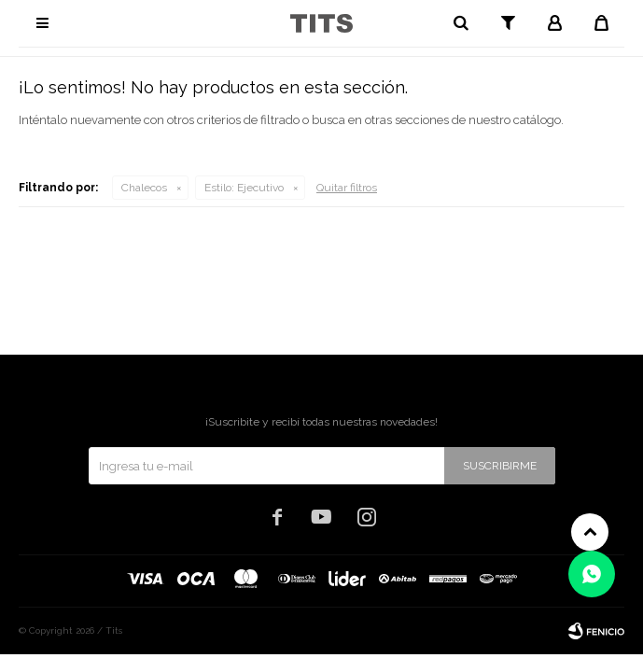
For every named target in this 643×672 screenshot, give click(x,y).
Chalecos (144, 188)
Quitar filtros (347, 188)
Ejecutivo (244, 188)
